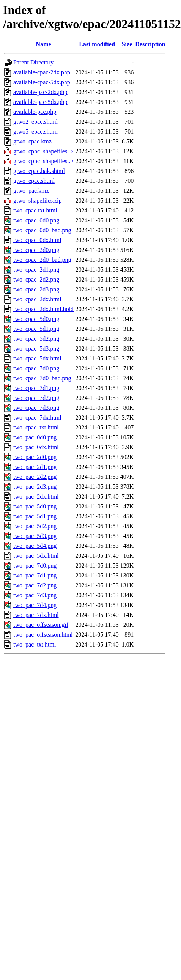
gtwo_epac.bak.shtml (39, 171)
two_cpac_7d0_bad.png (42, 378)
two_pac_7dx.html (36, 615)
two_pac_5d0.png (35, 506)
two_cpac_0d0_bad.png (42, 230)
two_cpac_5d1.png (36, 329)
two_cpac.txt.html (35, 210)
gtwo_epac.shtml (34, 181)
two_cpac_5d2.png (36, 339)
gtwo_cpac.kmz (32, 141)
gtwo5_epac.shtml (35, 131)
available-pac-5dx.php (40, 102)
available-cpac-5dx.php (42, 82)
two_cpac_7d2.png (36, 398)
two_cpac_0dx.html (37, 240)
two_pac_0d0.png (35, 437)
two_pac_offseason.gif (41, 625)
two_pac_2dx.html (36, 496)
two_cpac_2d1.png (36, 270)
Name (44, 44)
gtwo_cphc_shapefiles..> (43, 151)
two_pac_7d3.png (35, 595)
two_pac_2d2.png (35, 477)
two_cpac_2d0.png (36, 250)
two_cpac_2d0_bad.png (42, 260)
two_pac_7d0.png (35, 566)
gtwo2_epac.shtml (35, 122)
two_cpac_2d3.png (36, 289)
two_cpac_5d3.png (36, 348)
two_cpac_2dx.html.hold (43, 309)
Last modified (97, 44)
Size (127, 44)
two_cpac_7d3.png (36, 408)
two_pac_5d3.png (35, 536)
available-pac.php (35, 112)
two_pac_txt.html (35, 644)
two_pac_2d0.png (35, 457)
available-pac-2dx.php (40, 92)
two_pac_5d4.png (35, 546)
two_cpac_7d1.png (36, 388)
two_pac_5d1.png (35, 516)
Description (150, 44)
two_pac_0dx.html (36, 447)
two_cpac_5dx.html (37, 358)
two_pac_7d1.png (35, 575)
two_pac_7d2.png (35, 585)
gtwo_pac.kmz (31, 191)
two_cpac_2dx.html (37, 299)
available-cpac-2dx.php (42, 72)
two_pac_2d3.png (35, 487)
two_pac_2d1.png (35, 467)
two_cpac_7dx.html (37, 418)
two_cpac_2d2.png (36, 279)
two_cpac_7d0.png (36, 368)
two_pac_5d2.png (35, 526)
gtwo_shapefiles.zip (38, 201)
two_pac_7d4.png (35, 605)
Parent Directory (33, 62)
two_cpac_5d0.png (36, 319)
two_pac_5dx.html (36, 556)
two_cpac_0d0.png (36, 220)
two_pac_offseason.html (43, 635)
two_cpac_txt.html (36, 427)
